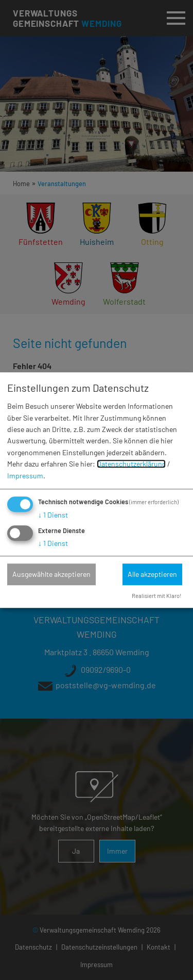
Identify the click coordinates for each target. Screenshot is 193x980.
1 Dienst (53, 515)
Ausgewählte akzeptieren (51, 574)
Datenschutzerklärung (131, 464)
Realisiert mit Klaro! (157, 596)
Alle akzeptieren (152, 574)
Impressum (25, 476)
